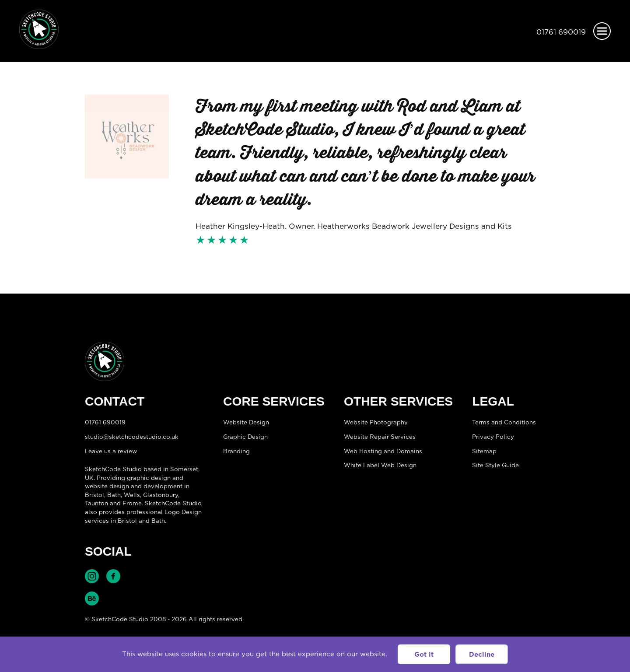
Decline (482, 654)
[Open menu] (602, 31)
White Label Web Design (380, 465)
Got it (424, 654)
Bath (114, 495)
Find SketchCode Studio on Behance (92, 598)
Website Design (246, 422)
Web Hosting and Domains (383, 451)
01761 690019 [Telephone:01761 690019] (561, 32)
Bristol (94, 495)
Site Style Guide (495, 465)
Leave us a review (111, 451)
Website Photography (376, 422)
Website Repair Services (380, 437)
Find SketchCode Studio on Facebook (113, 576)
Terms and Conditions (504, 422)
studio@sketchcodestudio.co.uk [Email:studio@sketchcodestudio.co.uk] (132, 437)
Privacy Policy (493, 437)
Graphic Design (245, 437)
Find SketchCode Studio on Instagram (92, 576)
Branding (236, 451)
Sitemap (484, 451)
